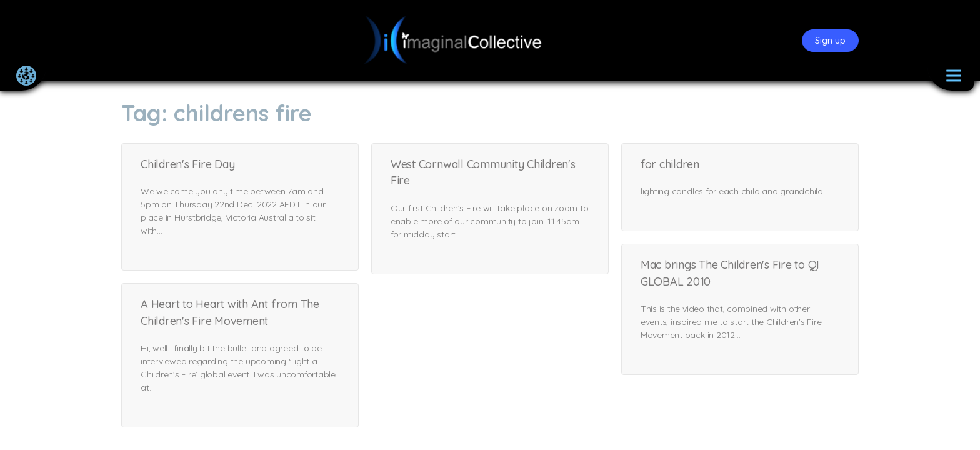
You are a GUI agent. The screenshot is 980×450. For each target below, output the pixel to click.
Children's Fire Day (187, 164)
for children (670, 164)
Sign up (830, 41)
